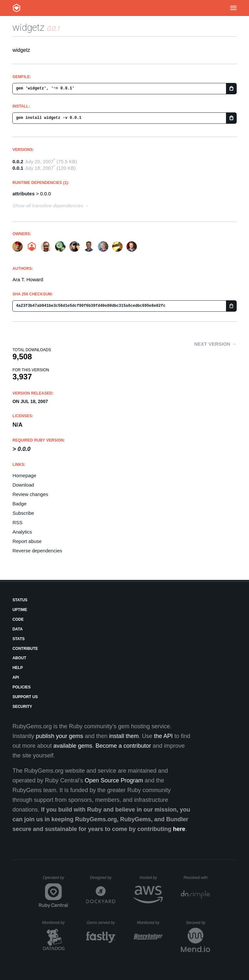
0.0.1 (18, 168)
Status (20, 600)
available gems (73, 746)
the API (163, 736)
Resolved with (197, 878)
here (179, 829)
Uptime (20, 610)
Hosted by (151, 878)
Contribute (25, 649)
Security (22, 707)
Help (18, 668)
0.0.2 (18, 161)
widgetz (28, 27)
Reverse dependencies (37, 551)
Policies (21, 687)
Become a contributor (123, 746)
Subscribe (23, 513)
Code (18, 619)
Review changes (30, 494)
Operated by (55, 880)
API (16, 677)
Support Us (25, 697)
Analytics (22, 532)
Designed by (103, 878)
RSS (17, 522)
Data (18, 629)
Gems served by (101, 923)
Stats (18, 639)
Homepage (24, 475)
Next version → (215, 344)
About (19, 658)
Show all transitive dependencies (48, 206)
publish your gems (59, 736)
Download (23, 485)
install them (124, 736)
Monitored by (55, 923)
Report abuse (27, 541)
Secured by (198, 923)
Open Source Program (114, 780)
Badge (19, 504)
